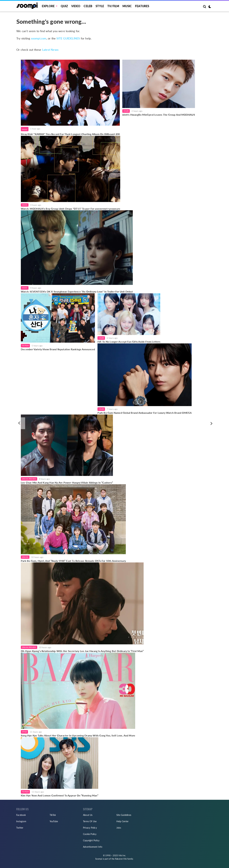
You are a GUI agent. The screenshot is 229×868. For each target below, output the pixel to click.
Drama (25, 557)
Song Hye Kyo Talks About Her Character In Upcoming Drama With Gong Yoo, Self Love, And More (78, 735)
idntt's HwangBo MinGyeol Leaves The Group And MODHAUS (159, 115)
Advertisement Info (93, 847)
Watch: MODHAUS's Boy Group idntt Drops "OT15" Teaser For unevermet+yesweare (71, 209)
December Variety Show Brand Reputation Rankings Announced (58, 349)
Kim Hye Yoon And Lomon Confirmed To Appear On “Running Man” (60, 795)
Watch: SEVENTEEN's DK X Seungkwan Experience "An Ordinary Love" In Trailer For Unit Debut (77, 291)
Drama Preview (29, 479)
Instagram (21, 821)
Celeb (88, 6)
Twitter (20, 828)
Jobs (119, 828)
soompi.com (39, 38)
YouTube (54, 821)
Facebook (21, 815)
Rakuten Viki (121, 859)
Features (142, 6)
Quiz (64, 6)
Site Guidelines (124, 815)
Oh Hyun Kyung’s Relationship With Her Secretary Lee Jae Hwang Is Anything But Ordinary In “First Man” (82, 651)
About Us (88, 815)
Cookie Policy (90, 834)
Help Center (122, 821)
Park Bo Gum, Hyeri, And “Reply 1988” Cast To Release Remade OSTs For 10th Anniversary (73, 561)
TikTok (53, 815)
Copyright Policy (91, 840)
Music (127, 6)
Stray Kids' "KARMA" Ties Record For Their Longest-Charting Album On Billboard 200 (70, 134)
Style (100, 6)
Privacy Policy (90, 828)
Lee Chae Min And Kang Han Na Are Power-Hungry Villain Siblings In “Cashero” (67, 483)
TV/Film (25, 345)
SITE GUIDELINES (68, 38)
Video (76, 6)
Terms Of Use (90, 821)
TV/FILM (113, 6)
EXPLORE (48, 6)
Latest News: (51, 50)
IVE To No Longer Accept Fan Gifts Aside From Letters (129, 342)
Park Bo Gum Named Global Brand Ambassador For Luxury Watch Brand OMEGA (145, 413)
